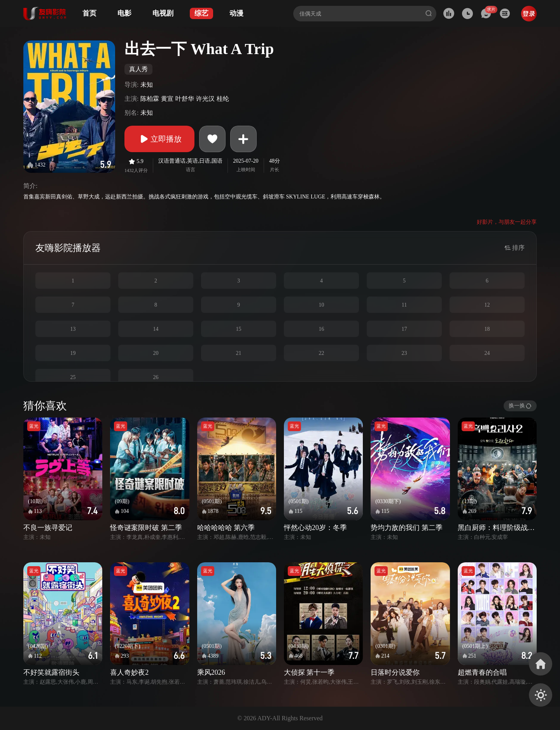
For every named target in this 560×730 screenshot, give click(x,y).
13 (73, 329)
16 (322, 329)
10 (322, 305)
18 (487, 329)
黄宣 (167, 99)
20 (156, 353)
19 (73, 353)
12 (487, 305)
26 (156, 377)
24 (487, 353)
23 (404, 353)
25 (73, 377)
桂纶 (223, 99)
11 (404, 305)
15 (239, 329)
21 (239, 353)
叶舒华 (185, 99)
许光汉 (205, 99)
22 (322, 353)
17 (404, 329)
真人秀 (138, 69)
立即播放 (159, 139)
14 (156, 329)
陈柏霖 (150, 99)
